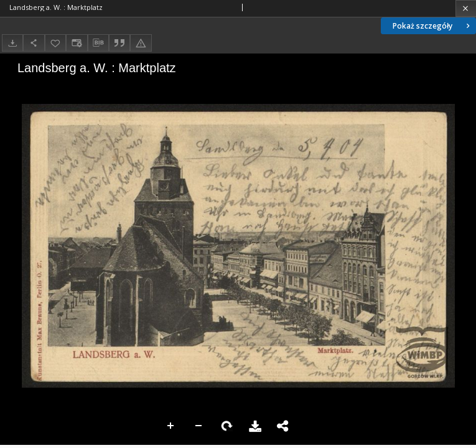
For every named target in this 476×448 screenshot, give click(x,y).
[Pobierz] (12, 43)
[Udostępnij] (34, 43)
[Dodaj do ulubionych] (55, 43)
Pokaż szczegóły (432, 26)
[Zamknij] (466, 8)
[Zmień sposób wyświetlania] (77, 43)
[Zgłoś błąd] (141, 43)
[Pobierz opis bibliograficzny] (98, 43)
